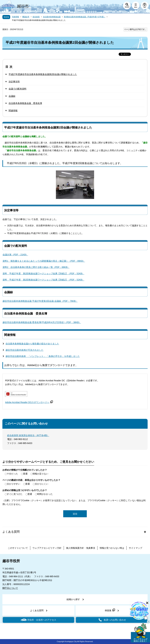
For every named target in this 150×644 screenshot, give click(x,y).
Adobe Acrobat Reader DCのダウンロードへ (29, 402)
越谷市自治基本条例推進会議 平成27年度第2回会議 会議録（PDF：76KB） (40, 301)
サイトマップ (136, 548)
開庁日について (10, 588)
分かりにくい (42, 484)
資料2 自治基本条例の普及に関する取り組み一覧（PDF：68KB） (36, 267)
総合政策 (36, 17)
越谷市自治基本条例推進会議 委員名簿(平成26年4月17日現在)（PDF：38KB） (42, 322)
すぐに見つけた (15, 494)
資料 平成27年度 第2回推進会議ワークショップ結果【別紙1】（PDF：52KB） (43, 274)
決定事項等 (14, 82)
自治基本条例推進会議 (52, 17)
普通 (25, 474)
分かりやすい (14, 484)
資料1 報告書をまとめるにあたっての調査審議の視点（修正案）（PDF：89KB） (44, 261)
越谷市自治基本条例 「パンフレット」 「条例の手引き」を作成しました (43, 356)
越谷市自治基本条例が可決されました (25, 350)
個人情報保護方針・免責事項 (81, 548)
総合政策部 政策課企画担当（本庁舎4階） (28, 435)
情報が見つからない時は (112, 548)
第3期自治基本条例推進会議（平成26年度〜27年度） (85, 17)
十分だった (12, 474)
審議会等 (26, 17)
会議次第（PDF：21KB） (15, 255)
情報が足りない (40, 474)
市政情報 (15, 17)
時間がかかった (45, 494)
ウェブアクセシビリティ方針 (47, 548)
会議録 (12, 96)
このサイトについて (18, 548)
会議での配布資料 (18, 89)
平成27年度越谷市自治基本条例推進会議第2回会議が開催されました (43, 74)
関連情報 (13, 111)
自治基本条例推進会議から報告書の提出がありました (32, 344)
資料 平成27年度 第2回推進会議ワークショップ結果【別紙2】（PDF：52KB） (43, 280)
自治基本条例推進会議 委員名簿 (25, 103)
